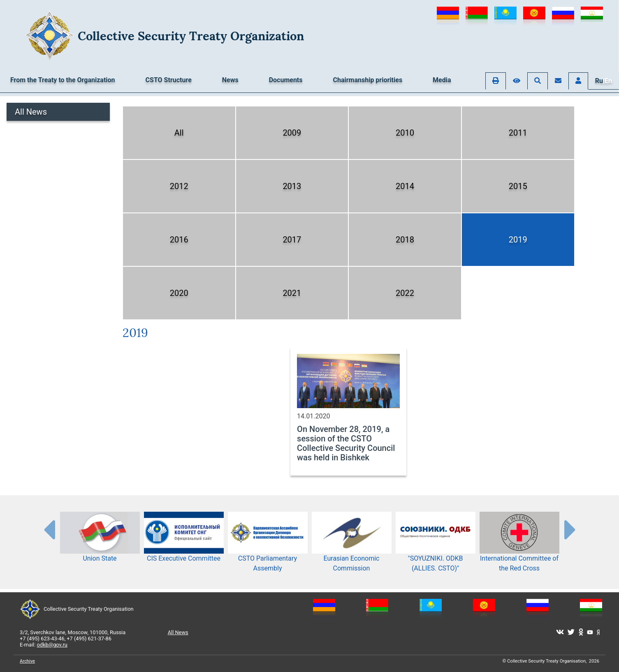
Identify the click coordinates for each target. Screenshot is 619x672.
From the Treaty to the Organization (63, 80)
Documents (286, 80)
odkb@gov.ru (52, 645)
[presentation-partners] (49, 529)
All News (31, 112)
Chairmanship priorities (368, 80)
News (230, 80)
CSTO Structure (169, 80)
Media (442, 80)
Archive (27, 661)
